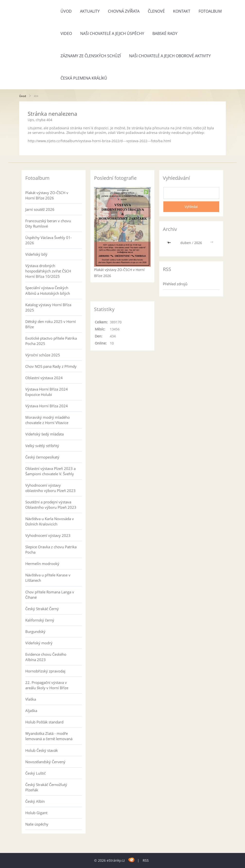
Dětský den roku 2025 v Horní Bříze (51, 324)
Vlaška (31, 699)
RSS (146, 860)
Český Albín (35, 801)
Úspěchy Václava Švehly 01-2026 (48, 240)
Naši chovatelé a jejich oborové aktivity (170, 56)
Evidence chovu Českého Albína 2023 (46, 657)
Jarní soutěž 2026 (40, 209)
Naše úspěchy (37, 824)
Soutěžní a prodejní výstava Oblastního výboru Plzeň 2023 (51, 505)
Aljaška (31, 711)
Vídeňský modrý (39, 643)
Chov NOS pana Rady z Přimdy (51, 366)
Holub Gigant (36, 813)
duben (186, 243)
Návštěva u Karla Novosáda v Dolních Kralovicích (50, 521)
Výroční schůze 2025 (43, 355)
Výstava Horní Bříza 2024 (47, 406)
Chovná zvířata (124, 11)
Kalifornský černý (40, 620)
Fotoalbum (210, 11)
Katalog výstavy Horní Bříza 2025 (48, 307)
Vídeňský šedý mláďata (44, 434)
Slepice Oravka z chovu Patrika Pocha (51, 549)
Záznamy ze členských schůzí (91, 56)
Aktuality (90, 11)
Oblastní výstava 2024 (44, 378)
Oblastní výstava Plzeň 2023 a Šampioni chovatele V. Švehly (50, 471)
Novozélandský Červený (45, 762)
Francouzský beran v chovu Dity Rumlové (48, 223)
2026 (198, 243)
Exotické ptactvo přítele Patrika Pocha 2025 (51, 341)
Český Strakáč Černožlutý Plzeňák (46, 787)
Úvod (66, 11)
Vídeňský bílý (36, 254)
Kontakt (182, 11)
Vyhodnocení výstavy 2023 (48, 535)
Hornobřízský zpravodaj (45, 671)
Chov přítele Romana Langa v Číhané (50, 595)
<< (170, 243)
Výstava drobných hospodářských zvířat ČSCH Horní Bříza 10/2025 (48, 271)
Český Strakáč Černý (42, 609)
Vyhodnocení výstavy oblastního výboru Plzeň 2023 (50, 488)
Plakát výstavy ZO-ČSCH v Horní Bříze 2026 (47, 195)
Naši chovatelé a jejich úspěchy (112, 33)
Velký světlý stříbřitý (42, 446)
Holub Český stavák (42, 750)
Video (66, 33)
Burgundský (35, 631)
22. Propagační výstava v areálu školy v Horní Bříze (47, 685)
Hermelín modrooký (42, 564)
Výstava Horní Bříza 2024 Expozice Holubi (47, 392)
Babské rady (165, 33)
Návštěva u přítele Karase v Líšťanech (48, 578)
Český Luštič (35, 773)
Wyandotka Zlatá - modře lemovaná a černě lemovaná (49, 736)
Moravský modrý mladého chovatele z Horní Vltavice (48, 420)
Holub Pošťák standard (44, 722)
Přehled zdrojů (175, 284)
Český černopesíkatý (42, 457)
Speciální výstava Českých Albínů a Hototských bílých (48, 290)
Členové (156, 11)
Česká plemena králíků (84, 78)
